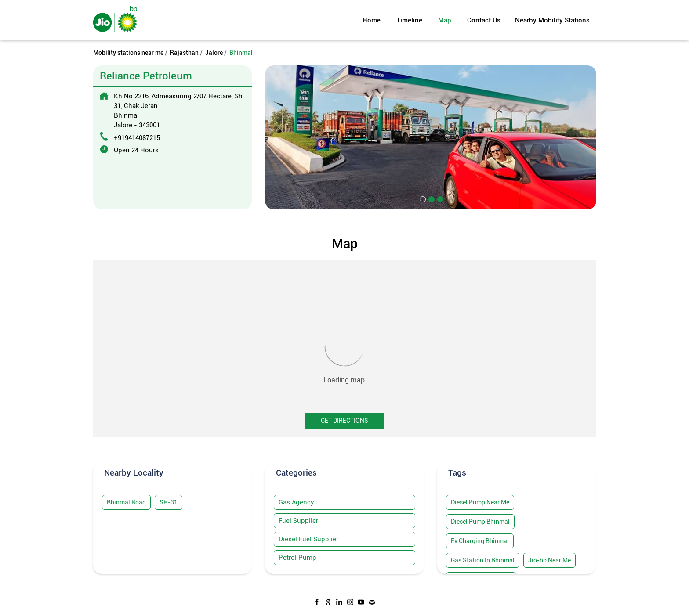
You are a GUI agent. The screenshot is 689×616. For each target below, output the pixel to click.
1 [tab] (422, 198)
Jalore (214, 53)
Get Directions (344, 421)
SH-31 (169, 502)
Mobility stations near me (128, 53)
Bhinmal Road (126, 502)
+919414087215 (137, 138)
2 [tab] (431, 198)
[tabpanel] (431, 137)
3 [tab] (439, 198)
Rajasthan (184, 53)
